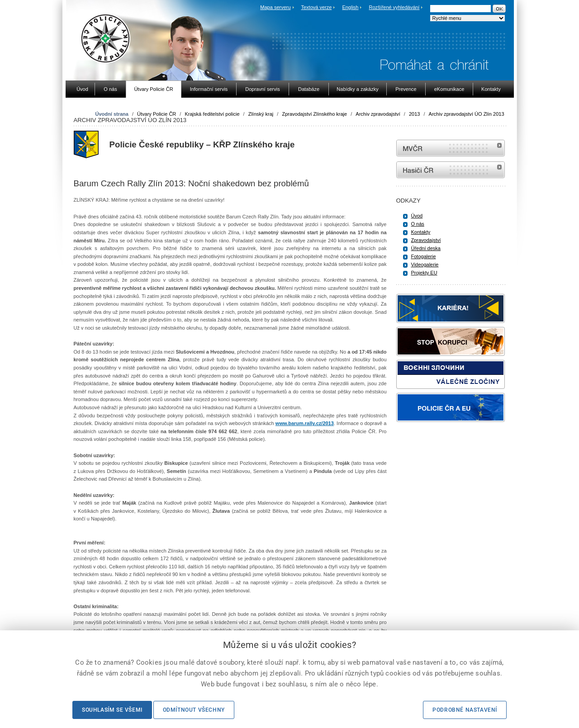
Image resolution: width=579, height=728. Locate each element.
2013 (414, 114)
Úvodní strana (112, 114)
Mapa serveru (275, 7)
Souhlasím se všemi (112, 710)
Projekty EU (424, 273)
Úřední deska (426, 248)
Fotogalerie (424, 256)
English (350, 7)
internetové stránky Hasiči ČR (451, 170)
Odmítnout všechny (194, 710)
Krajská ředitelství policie (212, 114)
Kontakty (421, 232)
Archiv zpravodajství (378, 114)
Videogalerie (425, 265)
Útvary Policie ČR (157, 114)
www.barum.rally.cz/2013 (305, 423)
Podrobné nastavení (465, 710)
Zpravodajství (426, 240)
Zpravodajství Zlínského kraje (314, 114)
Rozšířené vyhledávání (394, 7)
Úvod (417, 216)
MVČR (451, 148)
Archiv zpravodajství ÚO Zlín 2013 (467, 114)
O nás (418, 224)
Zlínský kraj (261, 114)
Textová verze (316, 7)
